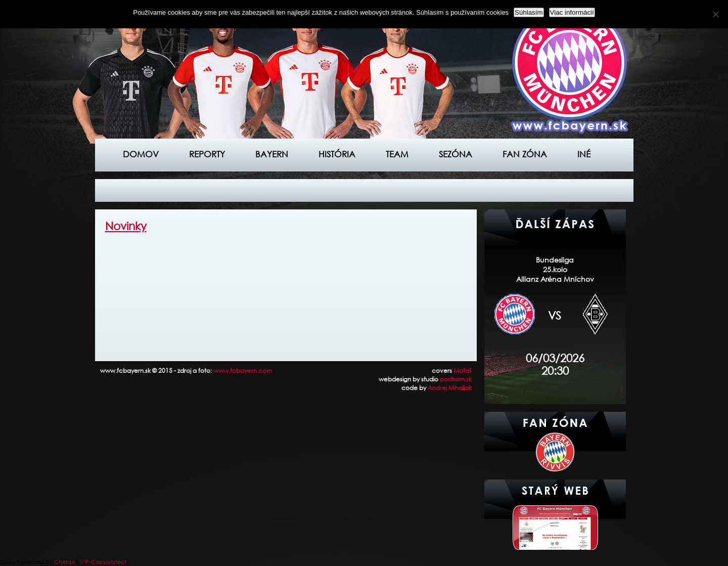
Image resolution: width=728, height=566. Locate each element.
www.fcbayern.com (243, 371)
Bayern (272, 154)
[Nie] (715, 14)
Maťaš (463, 371)
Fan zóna (525, 154)
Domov (141, 154)
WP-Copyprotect (103, 562)
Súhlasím (529, 12)
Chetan (65, 562)
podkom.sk (456, 379)
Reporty (207, 154)
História (337, 154)
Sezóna (456, 154)
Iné (584, 154)
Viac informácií (572, 12)
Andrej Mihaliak (450, 388)
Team (397, 154)
